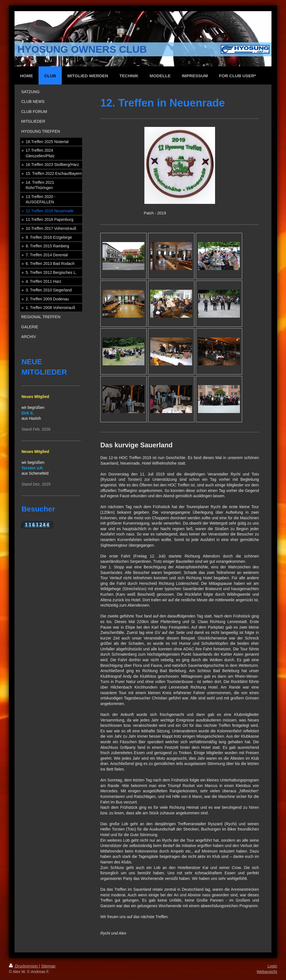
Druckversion (24, 966)
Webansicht (267, 972)
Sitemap (48, 966)
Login (272, 966)
